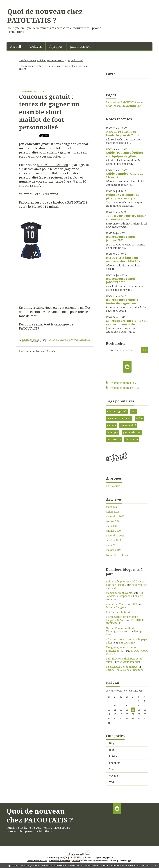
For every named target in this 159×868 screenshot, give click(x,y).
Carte (111, 74)
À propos (56, 47)
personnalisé (128, 425)
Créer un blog (74, 854)
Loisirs (113, 756)
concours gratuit (58, 340)
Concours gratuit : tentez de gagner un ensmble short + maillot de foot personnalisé (49, 112)
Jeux (112, 750)
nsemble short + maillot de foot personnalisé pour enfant (45, 150)
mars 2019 (112, 545)
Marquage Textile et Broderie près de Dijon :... (125, 133)
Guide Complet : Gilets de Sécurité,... (125, 175)
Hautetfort (86, 854)
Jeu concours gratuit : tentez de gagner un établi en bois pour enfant (53, 67)
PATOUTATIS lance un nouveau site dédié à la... (124, 259)
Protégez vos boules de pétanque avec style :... (123, 196)
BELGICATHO (127, 643)
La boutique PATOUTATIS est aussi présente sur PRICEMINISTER (126, 104)
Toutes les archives (117, 555)
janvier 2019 (113, 550)
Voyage (114, 776)
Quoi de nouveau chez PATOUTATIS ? (45, 16)
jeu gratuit (74, 340)
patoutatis (114, 439)
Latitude (126, 612)
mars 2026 (112, 507)
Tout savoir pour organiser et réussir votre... (126, 217)
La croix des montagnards (121, 667)
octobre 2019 (114, 540)
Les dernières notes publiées (80, 857)
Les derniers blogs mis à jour (57, 857)
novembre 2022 (115, 516)
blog (129, 861)
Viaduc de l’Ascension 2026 (122, 604)
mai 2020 (111, 526)
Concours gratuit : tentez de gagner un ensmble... (127, 322)
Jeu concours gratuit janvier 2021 (121, 238)
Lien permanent (29, 340)
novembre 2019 (115, 536)
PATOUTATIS (29, 328)
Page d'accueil (76, 60)
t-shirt (140, 418)
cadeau (112, 425)
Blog (112, 743)
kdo (134, 411)
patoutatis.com (81, 47)
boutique (113, 432)
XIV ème (111, 612)
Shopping (115, 763)
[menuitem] (16, 46)
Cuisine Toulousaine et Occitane (125, 670)
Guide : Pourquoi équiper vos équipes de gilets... (125, 154)
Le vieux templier (130, 662)
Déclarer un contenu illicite (37, 861)
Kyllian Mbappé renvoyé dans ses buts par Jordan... (126, 583)
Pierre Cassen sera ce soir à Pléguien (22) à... (122, 618)
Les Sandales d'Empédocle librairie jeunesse (124, 596)
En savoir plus (143, 865)
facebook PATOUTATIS (70, 202)
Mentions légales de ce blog (59, 861)
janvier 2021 (113, 521)
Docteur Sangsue (116, 607)
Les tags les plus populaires (103, 857)
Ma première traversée (120, 593)
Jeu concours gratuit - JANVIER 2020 (122, 280)
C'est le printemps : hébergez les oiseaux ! (42, 60)
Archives (35, 47)
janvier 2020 (113, 531)
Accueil (16, 47)
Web (112, 782)
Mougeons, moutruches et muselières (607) (121, 649)
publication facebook (52, 165)
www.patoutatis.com (119, 418)
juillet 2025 (112, 512)
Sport (112, 769)
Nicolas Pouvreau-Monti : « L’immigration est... (122, 630)
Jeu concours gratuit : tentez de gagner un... (122, 301)
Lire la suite (113, 486)
